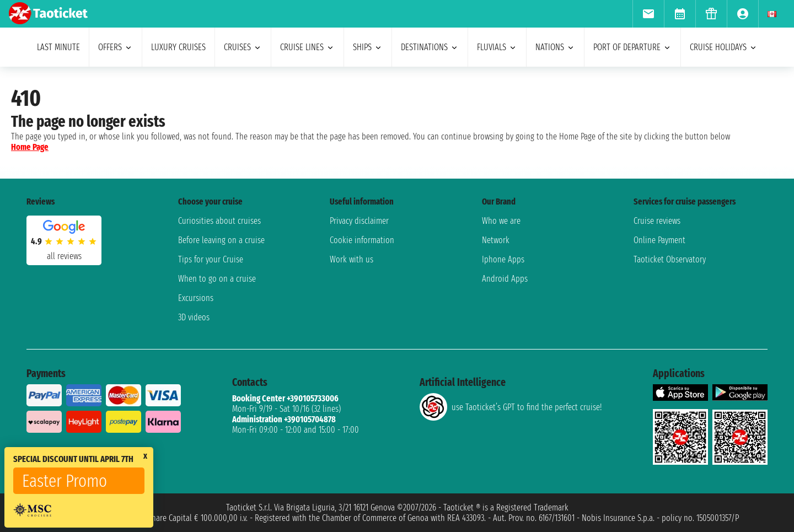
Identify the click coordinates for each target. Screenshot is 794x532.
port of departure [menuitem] (632, 47)
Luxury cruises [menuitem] (178, 47)
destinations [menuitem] (430, 47)
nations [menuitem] (555, 47)
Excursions (196, 298)
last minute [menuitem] (58, 47)
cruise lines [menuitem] (307, 47)
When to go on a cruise (217, 279)
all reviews (64, 256)
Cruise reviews (657, 221)
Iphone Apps (503, 259)
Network (496, 240)
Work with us (352, 259)
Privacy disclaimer (359, 221)
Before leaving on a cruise (221, 240)
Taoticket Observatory (670, 259)
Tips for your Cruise (211, 259)
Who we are (501, 221)
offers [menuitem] (116, 47)
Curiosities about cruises (219, 221)
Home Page (30, 147)
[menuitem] (648, 14)
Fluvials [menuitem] (497, 47)
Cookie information (362, 240)
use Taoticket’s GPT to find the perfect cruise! (511, 407)
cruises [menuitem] (243, 47)
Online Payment (659, 240)
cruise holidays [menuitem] (724, 47)
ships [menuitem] (368, 47)
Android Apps (505, 279)
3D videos (194, 317)
